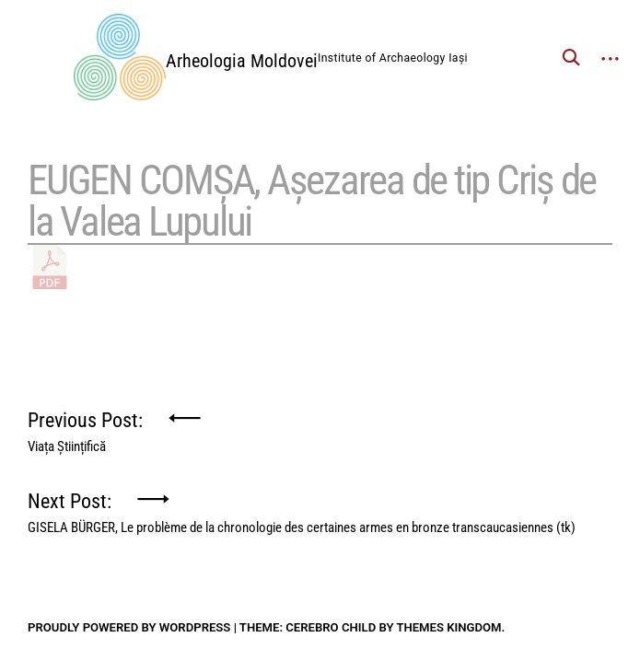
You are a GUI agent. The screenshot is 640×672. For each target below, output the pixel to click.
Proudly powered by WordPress (129, 627)
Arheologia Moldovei (242, 61)
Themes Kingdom (448, 627)
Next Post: (302, 509)
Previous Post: (85, 428)
